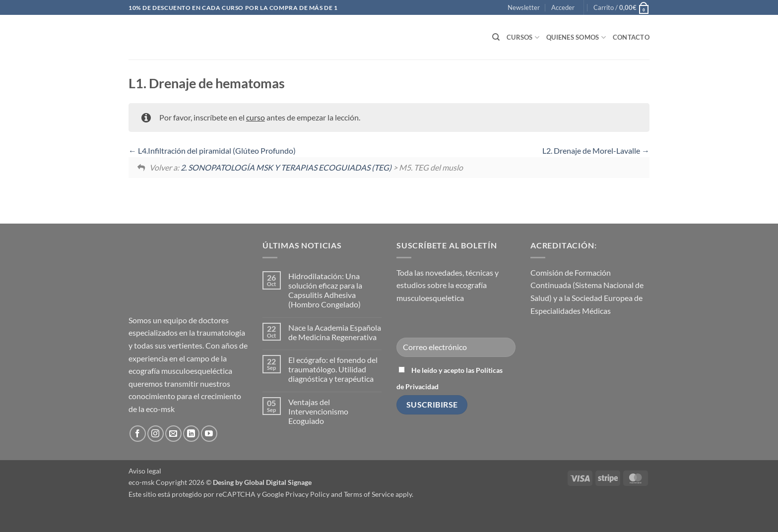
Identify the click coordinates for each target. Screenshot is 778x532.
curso (256, 117)
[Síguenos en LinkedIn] (191, 434)
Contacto (631, 37)
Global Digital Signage (278, 482)
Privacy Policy (307, 494)
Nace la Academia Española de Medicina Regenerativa (335, 332)
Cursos (523, 37)
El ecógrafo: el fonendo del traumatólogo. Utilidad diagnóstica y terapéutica (333, 369)
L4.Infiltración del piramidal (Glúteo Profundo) (212, 150)
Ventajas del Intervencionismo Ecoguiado (318, 411)
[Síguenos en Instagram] (156, 434)
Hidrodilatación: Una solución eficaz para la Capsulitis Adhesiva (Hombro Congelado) (325, 290)
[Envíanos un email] (173, 434)
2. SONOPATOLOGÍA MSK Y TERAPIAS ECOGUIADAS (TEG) (286, 167)
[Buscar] (496, 37)
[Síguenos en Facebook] (138, 434)
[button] (524, 7)
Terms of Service (369, 494)
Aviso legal (145, 471)
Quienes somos (576, 37)
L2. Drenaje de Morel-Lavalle (596, 150)
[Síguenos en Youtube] (209, 434)
